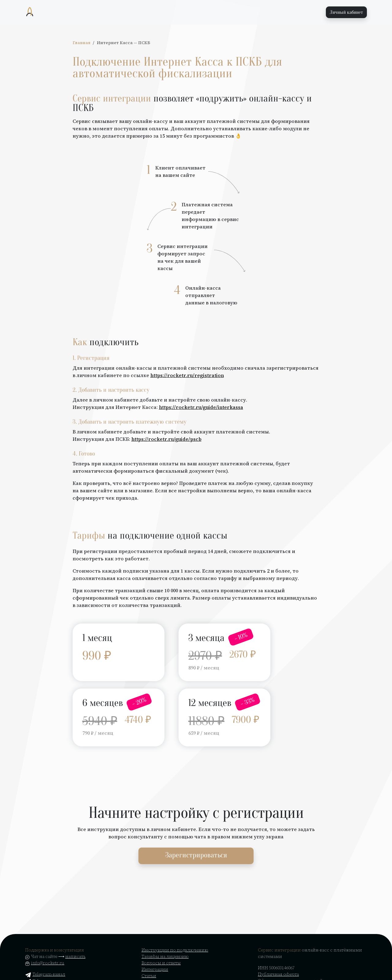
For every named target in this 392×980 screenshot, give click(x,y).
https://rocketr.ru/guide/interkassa (201, 407)
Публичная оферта (278, 974)
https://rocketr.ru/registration (187, 375)
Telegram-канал (45, 974)
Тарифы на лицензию (165, 956)
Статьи (149, 976)
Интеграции (155, 969)
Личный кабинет (346, 12)
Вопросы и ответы (161, 963)
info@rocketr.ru (48, 963)
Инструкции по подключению (175, 950)
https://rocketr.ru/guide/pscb (166, 439)
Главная (81, 43)
